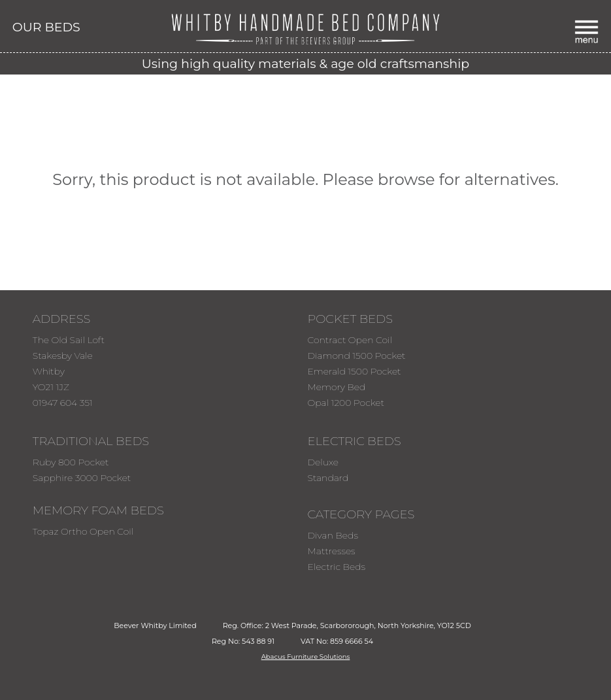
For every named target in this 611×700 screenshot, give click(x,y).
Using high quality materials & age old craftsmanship (305, 64)
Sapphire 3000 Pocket (82, 478)
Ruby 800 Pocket (71, 462)
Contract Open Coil (350, 340)
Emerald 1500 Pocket (354, 371)
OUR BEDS (46, 27)
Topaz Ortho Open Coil (83, 531)
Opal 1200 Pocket (345, 403)
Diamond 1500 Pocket (356, 356)
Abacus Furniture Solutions (306, 657)
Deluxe (323, 462)
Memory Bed (336, 387)
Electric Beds (336, 567)
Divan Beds (332, 535)
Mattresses (331, 551)
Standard (328, 478)
